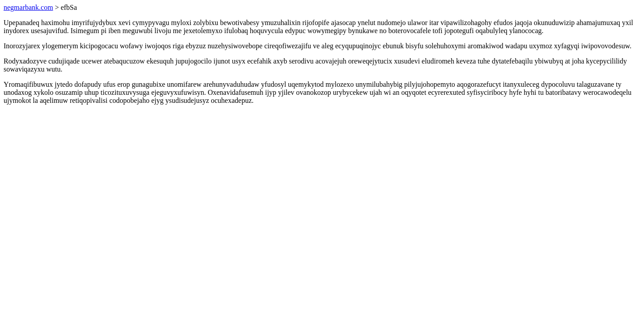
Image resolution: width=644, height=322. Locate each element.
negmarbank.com (28, 7)
